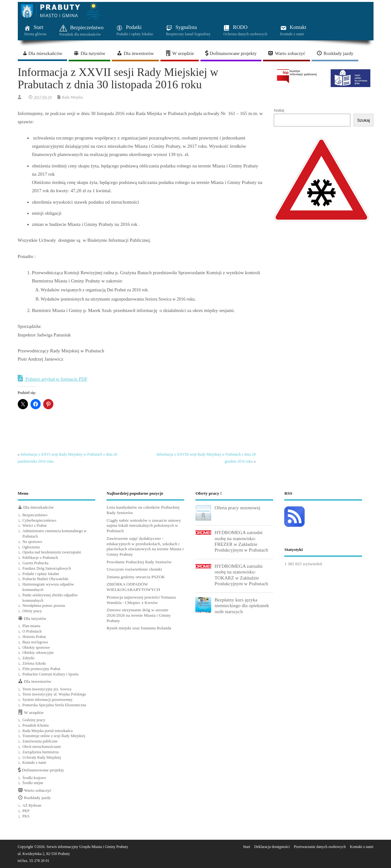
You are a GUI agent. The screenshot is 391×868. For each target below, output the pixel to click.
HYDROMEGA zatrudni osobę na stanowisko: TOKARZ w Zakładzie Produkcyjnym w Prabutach (241, 575)
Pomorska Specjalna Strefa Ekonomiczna (54, 705)
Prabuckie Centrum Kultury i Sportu (51, 674)
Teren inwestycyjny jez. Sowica (47, 689)
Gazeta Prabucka (36, 563)
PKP (26, 811)
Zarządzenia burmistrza (41, 752)
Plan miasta (31, 626)
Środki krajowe (34, 778)
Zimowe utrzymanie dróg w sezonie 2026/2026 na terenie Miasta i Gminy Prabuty (138, 615)
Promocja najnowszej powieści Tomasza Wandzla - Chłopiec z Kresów (141, 600)
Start (247, 847)
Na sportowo (32, 542)
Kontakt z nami (34, 763)
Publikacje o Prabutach (40, 558)
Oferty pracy (32, 611)
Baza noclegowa (35, 642)
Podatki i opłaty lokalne (41, 574)
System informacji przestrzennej (47, 700)
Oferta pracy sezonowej (237, 508)
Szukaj (279, 110)
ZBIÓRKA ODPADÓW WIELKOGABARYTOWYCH (133, 587)
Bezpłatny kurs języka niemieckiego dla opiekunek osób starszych (242, 605)
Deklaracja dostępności (272, 847)
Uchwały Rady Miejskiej (42, 757)
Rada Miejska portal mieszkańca (48, 731)
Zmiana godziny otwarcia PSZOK (136, 577)
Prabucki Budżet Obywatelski (46, 579)
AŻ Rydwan (32, 805)
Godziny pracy (34, 720)
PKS (26, 816)
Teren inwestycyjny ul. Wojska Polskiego (54, 694)
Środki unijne (33, 783)
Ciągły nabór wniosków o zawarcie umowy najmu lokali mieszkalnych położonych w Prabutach (144, 526)
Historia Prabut (34, 637)
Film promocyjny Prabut (41, 669)
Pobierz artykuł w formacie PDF (53, 378)
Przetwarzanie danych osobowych (320, 847)
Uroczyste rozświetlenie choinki (134, 569)
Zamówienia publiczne (40, 741)
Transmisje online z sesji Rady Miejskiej (54, 736)
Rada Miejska (72, 97)
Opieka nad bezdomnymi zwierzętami (52, 552)
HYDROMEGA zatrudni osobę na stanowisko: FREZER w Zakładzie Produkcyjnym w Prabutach (241, 541)
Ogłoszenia (31, 547)
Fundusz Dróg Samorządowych (47, 568)
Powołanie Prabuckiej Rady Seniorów (139, 562)
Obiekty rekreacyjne (38, 653)
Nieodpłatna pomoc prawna (44, 606)
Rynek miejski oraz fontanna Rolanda (139, 628)
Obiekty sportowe (36, 648)
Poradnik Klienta (36, 725)
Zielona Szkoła (34, 663)
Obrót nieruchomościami (42, 747)
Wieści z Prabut (35, 526)
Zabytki (29, 658)
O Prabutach (32, 631)
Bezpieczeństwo (35, 515)
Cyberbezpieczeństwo (40, 520)
